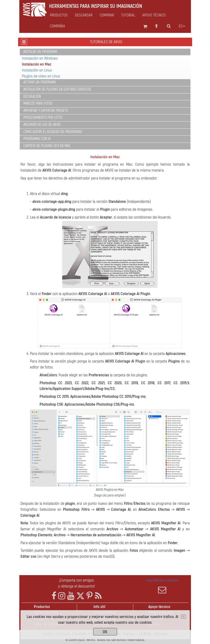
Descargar (84, 15)
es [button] (182, 26)
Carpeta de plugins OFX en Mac (47, 146)
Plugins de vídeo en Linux (41, 76)
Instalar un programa (40, 52)
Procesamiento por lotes (43, 118)
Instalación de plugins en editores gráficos (57, 89)
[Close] (183, 617)
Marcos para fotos (38, 103)
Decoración (32, 97)
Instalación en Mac (37, 64)
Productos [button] (59, 15)
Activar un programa (40, 82)
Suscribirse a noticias (162, 586)
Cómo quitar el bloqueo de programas (53, 132)
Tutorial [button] (128, 15)
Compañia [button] (57, 26)
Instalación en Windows (40, 58)
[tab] (105, 52)
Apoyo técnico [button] (154, 15)
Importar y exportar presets (46, 111)
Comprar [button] (107, 15)
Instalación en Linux (37, 70)
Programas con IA (37, 139)
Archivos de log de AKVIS (42, 125)
